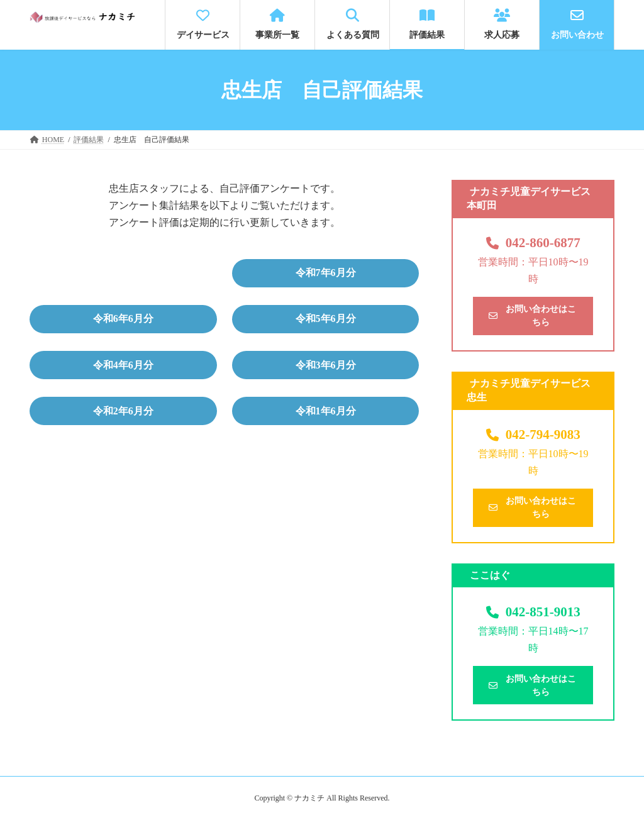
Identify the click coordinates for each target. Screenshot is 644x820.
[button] (326, 273)
